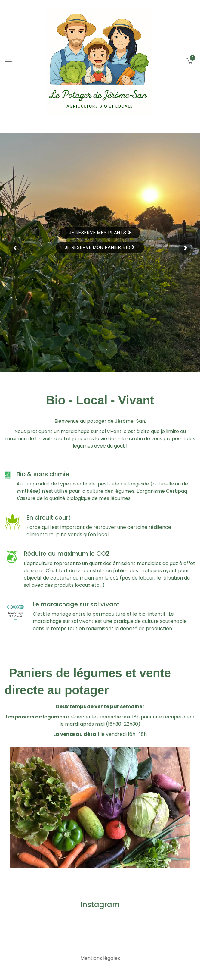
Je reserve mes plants (100, 233)
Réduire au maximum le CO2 (67, 554)
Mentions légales (100, 958)
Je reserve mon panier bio (100, 247)
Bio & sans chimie (43, 474)
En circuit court (49, 517)
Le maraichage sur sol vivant (76, 604)
